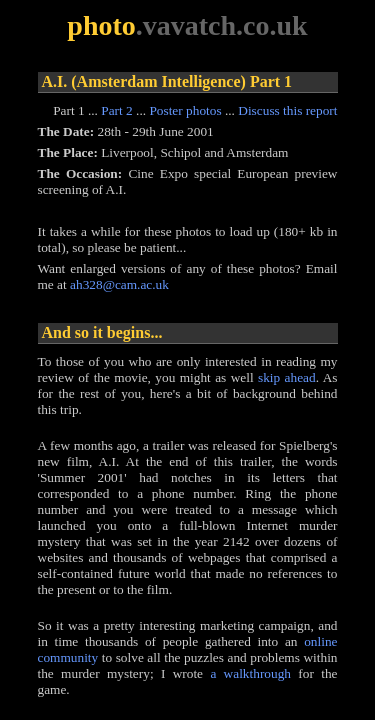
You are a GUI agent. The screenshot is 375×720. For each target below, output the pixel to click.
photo (101, 25)
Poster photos (185, 110)
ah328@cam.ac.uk (119, 284)
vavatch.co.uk (225, 25)
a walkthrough (250, 673)
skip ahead (287, 377)
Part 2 (116, 110)
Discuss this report (287, 110)
